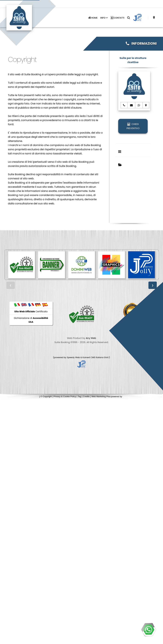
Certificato (31, 312)
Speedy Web (73, 357)
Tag (80, 396)
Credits (86, 396)
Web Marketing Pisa (101, 396)
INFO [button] (104, 18)
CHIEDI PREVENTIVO (133, 126)
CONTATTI (118, 18)
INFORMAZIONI (141, 43)
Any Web (91, 338)
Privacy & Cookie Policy (65, 396)
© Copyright (46, 396)
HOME (93, 18)
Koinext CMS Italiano (93, 357)
